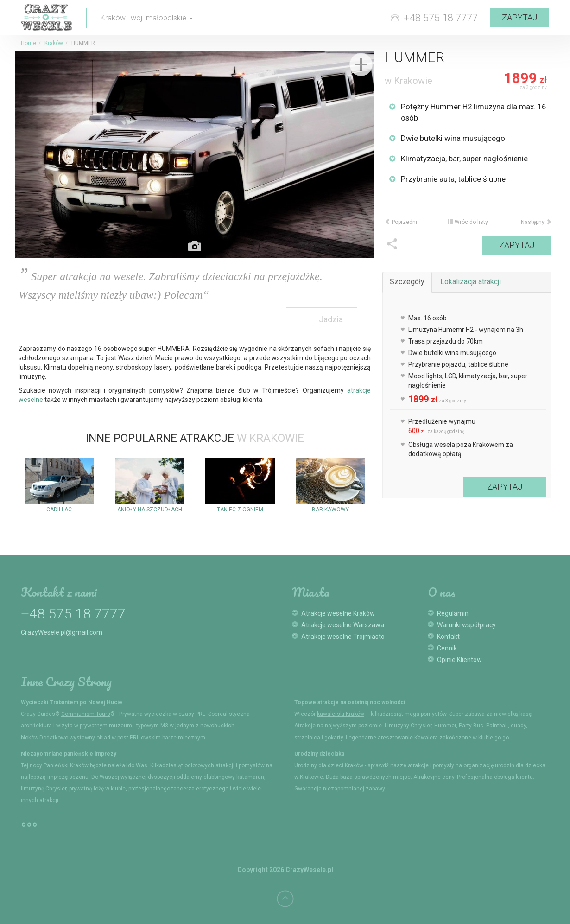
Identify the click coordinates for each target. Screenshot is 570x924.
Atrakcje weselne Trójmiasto (343, 637)
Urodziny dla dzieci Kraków (329, 765)
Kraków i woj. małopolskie (147, 18)
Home (28, 43)
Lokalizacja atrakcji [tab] (471, 282)
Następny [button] (536, 222)
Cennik (447, 648)
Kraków (54, 43)
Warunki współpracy (466, 625)
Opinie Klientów (459, 660)
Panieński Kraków (66, 765)
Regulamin (453, 613)
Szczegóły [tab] (407, 282)
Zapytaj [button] (519, 17)
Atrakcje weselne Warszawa (343, 625)
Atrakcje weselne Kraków (338, 613)
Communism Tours (86, 714)
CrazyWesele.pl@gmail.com (62, 632)
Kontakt (448, 637)
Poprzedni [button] (401, 222)
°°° (29, 828)
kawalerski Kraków (341, 714)
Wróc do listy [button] (468, 222)
